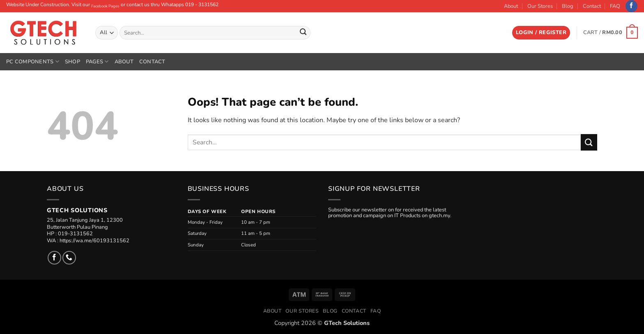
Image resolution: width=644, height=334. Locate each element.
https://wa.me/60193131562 (94, 241)
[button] (541, 33)
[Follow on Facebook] (631, 6)
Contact (592, 6)
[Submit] (303, 33)
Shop (72, 62)
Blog (568, 6)
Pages (97, 61)
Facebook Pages (105, 6)
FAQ (615, 6)
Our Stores (540, 6)
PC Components (33, 61)
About (511, 6)
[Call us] (69, 258)
